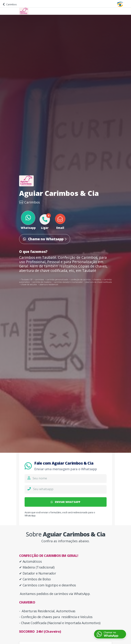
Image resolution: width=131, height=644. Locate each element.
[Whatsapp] (70, 489)
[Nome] (69, 478)
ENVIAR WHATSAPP (66, 502)
